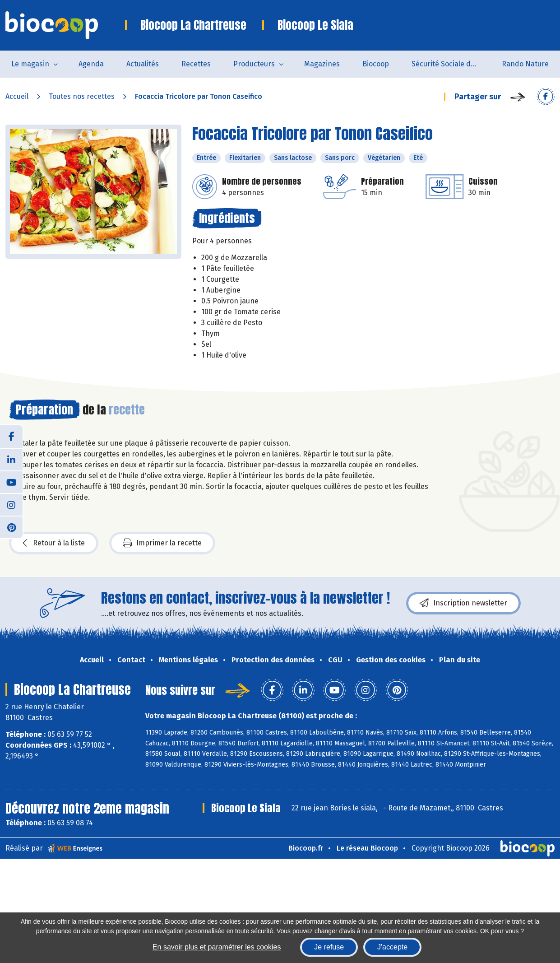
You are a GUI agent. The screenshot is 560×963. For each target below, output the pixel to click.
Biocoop (376, 64)
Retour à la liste (54, 543)
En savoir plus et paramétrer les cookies (217, 947)
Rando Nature (525, 64)
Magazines (322, 64)
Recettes (196, 64)
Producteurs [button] (254, 64)
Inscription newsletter (463, 603)
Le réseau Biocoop (367, 848)
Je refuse (329, 947)
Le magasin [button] (30, 64)
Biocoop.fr (306, 848)
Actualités (143, 64)
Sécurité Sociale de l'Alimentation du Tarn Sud (451, 64)
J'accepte (392, 947)
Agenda (91, 64)
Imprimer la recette (162, 543)
